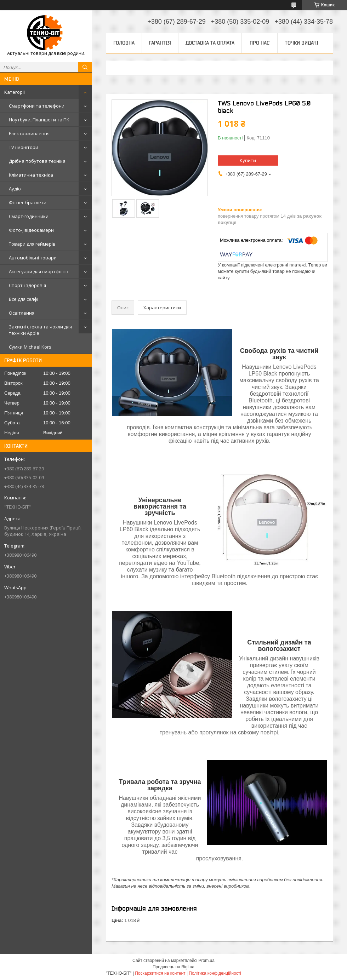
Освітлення (22, 313)
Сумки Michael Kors (30, 347)
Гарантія (160, 43)
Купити (248, 160)
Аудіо (15, 189)
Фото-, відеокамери (31, 230)
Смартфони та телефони (37, 106)
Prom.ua (207, 961)
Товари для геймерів (32, 244)
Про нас (260, 43)
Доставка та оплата (210, 43)
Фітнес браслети (28, 202)
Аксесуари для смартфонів (39, 271)
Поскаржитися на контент (160, 973)
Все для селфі (24, 299)
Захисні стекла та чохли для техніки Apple (40, 330)
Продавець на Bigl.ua (173, 967)
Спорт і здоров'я (27, 285)
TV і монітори (24, 147)
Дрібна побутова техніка (37, 161)
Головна (124, 43)
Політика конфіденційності (215, 973)
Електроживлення (29, 133)
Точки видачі (302, 43)
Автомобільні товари (33, 258)
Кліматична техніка (31, 175)
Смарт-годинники (29, 216)
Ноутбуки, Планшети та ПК (39, 120)
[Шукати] (85, 67)
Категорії (15, 92)
